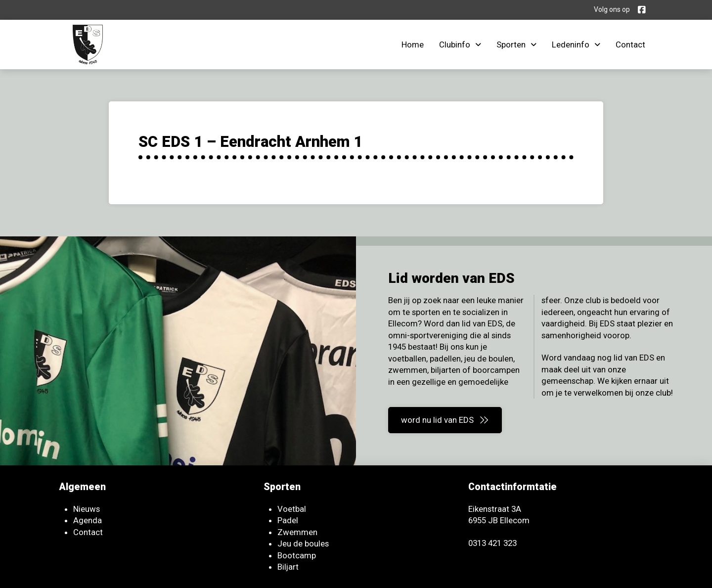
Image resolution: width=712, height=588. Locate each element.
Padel (288, 520)
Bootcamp (297, 555)
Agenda (88, 520)
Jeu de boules (303, 543)
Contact (88, 532)
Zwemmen (297, 532)
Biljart (288, 567)
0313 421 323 (492, 543)
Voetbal (292, 509)
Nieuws (87, 509)
